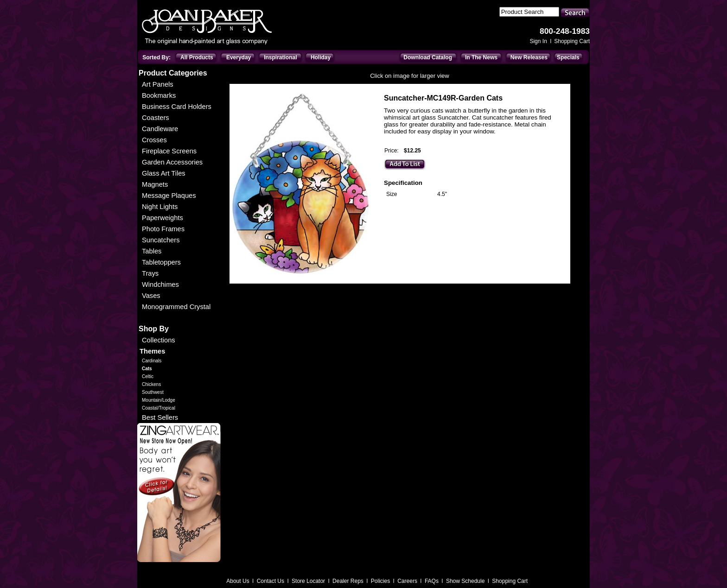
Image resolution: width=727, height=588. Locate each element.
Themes (152, 351)
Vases (151, 296)
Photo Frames (163, 229)
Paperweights (163, 218)
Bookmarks (159, 95)
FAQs (432, 581)
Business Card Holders (177, 107)
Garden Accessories (172, 162)
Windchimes (160, 285)
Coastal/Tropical (159, 408)
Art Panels (158, 84)
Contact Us (271, 581)
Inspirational (280, 57)
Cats (147, 369)
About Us (239, 581)
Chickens (151, 384)
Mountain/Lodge (159, 400)
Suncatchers (161, 240)
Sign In (539, 41)
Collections (159, 340)
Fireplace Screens (169, 151)
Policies (381, 581)
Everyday (239, 57)
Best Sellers (160, 417)
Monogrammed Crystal (176, 307)
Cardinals (152, 361)
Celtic (148, 376)
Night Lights (160, 207)
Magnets (155, 184)
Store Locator (309, 581)
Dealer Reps (349, 581)
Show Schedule (466, 581)
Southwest (153, 392)
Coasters (156, 118)
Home (236, 86)
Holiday (321, 57)
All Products (197, 57)
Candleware (160, 129)
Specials (568, 57)
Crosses (154, 140)
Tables (152, 251)
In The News (481, 57)
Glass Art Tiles (164, 173)
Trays (150, 273)
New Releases (529, 57)
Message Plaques (169, 196)
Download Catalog (428, 57)
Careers (408, 581)
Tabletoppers (161, 262)
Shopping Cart (572, 41)
